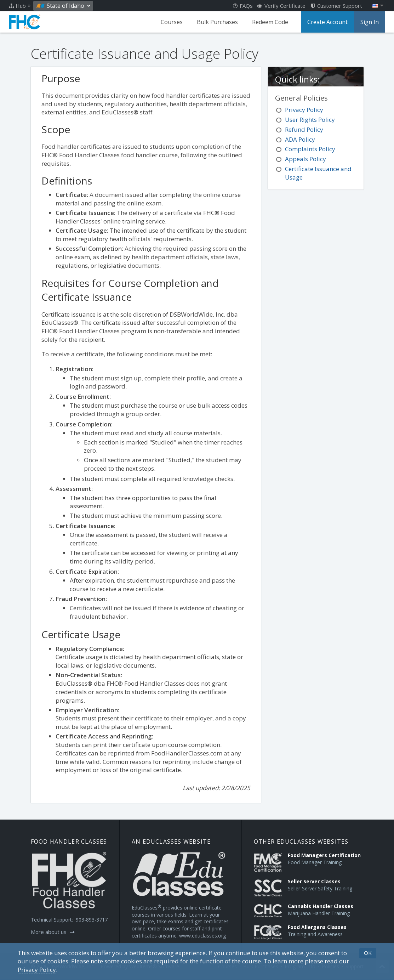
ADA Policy (300, 139)
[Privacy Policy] (37, 970)
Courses (172, 22)
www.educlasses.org (202, 936)
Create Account (327, 22)
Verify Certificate (281, 6)
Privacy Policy (304, 110)
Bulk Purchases (217, 22)
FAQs (243, 6)
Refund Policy (304, 129)
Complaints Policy (310, 149)
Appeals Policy (306, 159)
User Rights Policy (310, 120)
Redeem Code (270, 22)
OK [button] (368, 953)
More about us (53, 932)
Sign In (370, 22)
